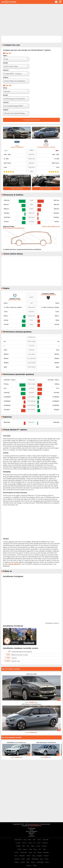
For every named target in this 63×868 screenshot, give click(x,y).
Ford (28, 846)
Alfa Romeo (18, 840)
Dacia (39, 843)
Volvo (47, 862)
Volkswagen (40, 862)
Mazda (39, 852)
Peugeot (39, 856)
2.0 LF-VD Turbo (15, 300)
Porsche (46, 856)
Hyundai (44, 846)
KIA (40, 849)
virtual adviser (14, 564)
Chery (39, 840)
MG (35, 852)
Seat (41, 859)
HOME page (32, 828)
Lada (44, 849)
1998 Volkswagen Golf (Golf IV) (46, 743)
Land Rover (23, 852)
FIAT (23, 846)
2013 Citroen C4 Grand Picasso (31, 704)
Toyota (33, 862)
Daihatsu (45, 843)
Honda (38, 846)
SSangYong (35, 859)
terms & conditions (32, 831)
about (32, 830)
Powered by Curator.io (52, 623)
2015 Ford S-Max (31, 674)
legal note (31, 833)
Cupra (30, 843)
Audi (25, 840)
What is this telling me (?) (51, 227)
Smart (46, 859)
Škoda (35, 865)
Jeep (30, 849)
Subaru (17, 862)
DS (35, 843)
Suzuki (23, 862)
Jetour (35, 849)
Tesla (28, 862)
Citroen (24, 843)
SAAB (28, 859)
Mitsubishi (22, 856)
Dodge (18, 846)
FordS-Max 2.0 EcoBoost (17, 146)
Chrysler (18, 843)
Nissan (29, 856)
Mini (16, 856)
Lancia (16, 852)
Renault (17, 859)
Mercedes (46, 852)
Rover (23, 859)
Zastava (29, 865)
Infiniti (19, 849)
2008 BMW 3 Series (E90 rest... (17, 743)
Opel (34, 856)
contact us (31, 836)
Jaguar (25, 849)
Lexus (30, 852)
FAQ (32, 834)
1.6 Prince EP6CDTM (48, 295)
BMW (30, 840)
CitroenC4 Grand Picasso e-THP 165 (46, 146)
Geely (33, 846)
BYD (34, 840)
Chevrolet (45, 840)
